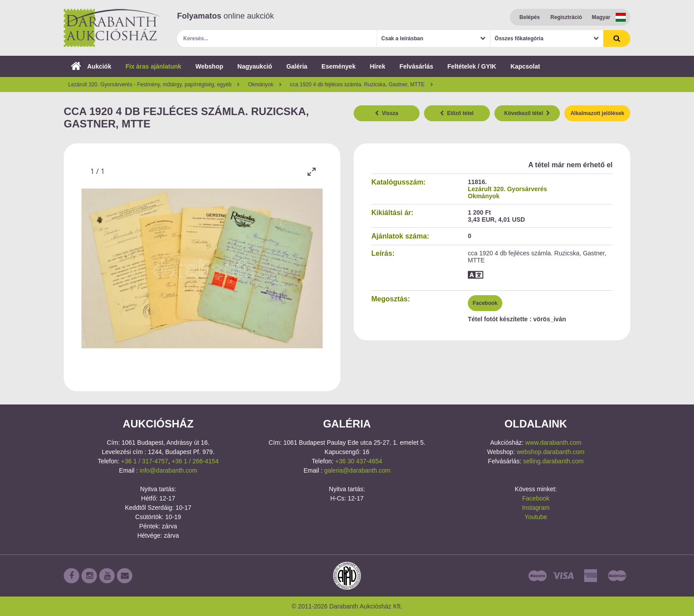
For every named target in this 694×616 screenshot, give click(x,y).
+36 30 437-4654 (359, 461)
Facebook (485, 303)
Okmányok (484, 196)
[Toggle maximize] (312, 171)
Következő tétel (527, 113)
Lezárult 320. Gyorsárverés (507, 189)
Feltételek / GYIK (472, 66)
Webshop (210, 66)
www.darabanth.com (553, 443)
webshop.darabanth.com (550, 452)
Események (338, 66)
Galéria (297, 66)
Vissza (387, 113)
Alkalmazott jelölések (597, 113)
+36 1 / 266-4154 (195, 461)
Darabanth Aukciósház (112, 28)
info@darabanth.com (169, 470)
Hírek (377, 66)
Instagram (536, 508)
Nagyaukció (255, 66)
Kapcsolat (525, 66)
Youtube (536, 517)
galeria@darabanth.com (357, 470)
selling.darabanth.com (553, 461)
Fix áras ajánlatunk (153, 66)
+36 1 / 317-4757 (145, 461)
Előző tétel (457, 113)
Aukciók (91, 66)
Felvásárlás (416, 66)
